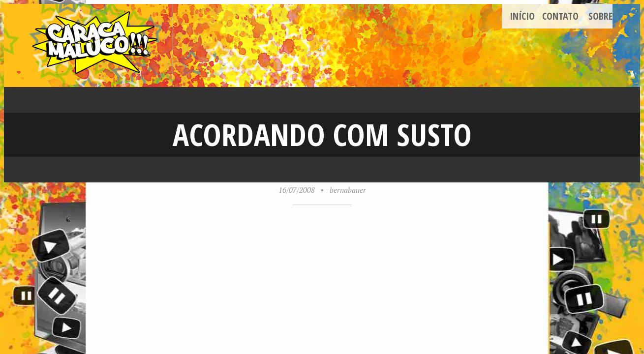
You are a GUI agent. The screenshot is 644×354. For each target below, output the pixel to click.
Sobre (600, 16)
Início (522, 16)
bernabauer (348, 190)
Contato (560, 16)
